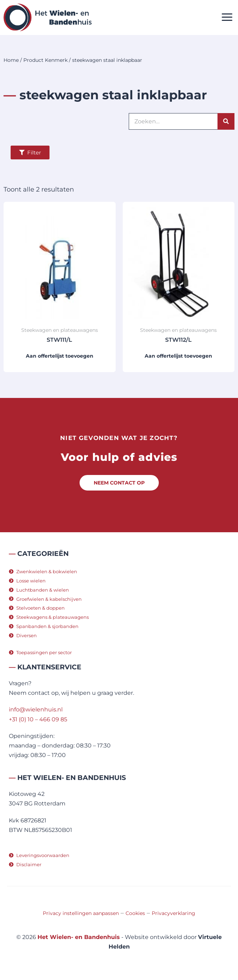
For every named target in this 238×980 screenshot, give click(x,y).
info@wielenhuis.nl (36, 709)
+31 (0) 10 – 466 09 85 (38, 719)
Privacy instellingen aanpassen (81, 913)
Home (11, 60)
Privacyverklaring (173, 913)
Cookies (135, 913)
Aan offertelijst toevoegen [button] (60, 356)
